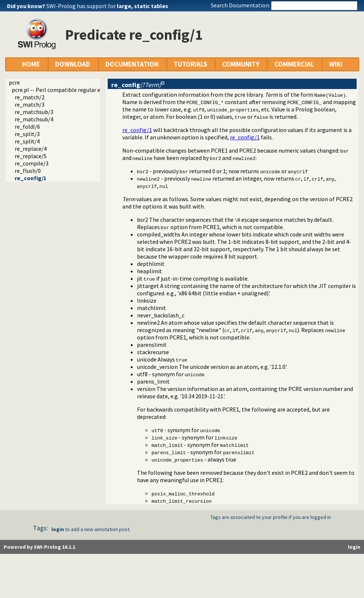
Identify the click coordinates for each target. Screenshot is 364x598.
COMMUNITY (241, 64)
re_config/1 (30, 178)
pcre (14, 82)
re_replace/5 (31, 156)
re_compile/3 (32, 163)
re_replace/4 (31, 149)
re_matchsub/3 (34, 112)
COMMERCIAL (294, 64)
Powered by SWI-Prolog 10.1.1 (39, 547)
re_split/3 (27, 134)
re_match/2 (30, 97)
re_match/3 (30, 104)
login (58, 529)
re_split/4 (27, 141)
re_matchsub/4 (34, 119)
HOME (31, 64)
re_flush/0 (28, 171)
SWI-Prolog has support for (107, 6)
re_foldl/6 (27, 127)
